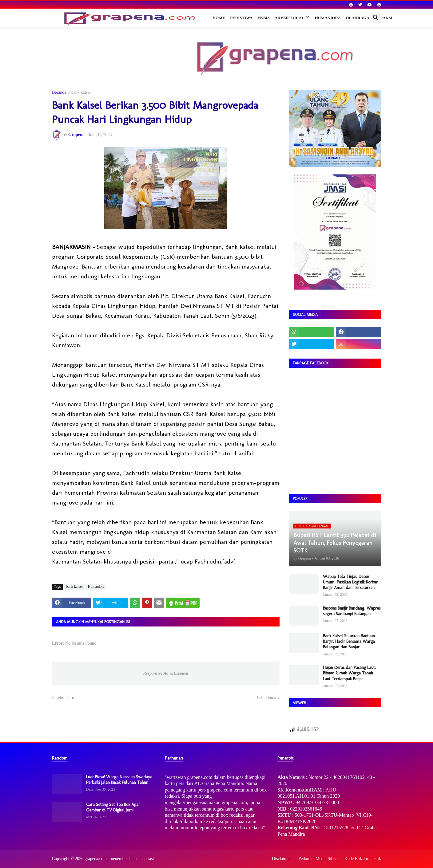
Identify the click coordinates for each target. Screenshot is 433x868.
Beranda (59, 92)
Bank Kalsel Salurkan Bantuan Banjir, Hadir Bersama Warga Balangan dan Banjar (349, 641)
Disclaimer (281, 859)
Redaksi (383, 18)
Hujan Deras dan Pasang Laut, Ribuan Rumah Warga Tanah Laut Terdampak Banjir (349, 673)
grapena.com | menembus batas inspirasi (119, 859)
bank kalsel (81, 92)
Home (219, 18)
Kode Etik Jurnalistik (363, 859)
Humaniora (328, 18)
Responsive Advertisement (166, 673)
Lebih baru (65, 698)
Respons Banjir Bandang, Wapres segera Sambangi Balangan (352, 611)
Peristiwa (241, 18)
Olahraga (358, 18)
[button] (376, 18)
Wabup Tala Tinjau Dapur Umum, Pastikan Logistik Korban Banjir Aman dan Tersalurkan (351, 582)
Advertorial (290, 18)
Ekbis (264, 18)
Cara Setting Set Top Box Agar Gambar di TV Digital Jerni (113, 807)
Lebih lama (266, 698)
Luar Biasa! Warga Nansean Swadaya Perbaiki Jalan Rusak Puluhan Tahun (119, 780)
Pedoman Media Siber (318, 859)
